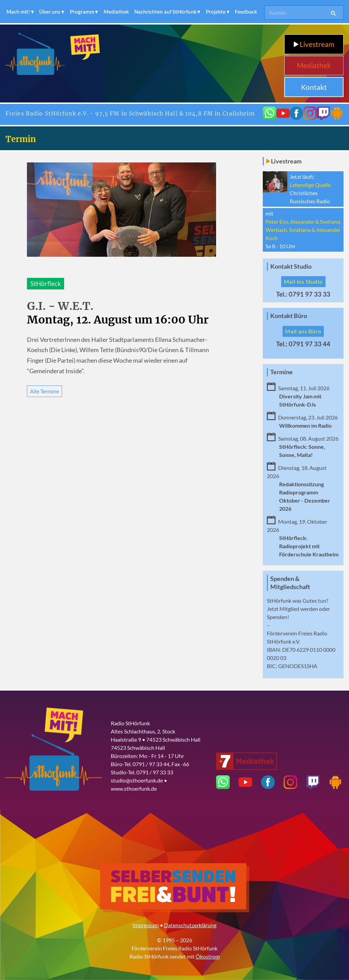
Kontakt (314, 87)
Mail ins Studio (303, 281)
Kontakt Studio (291, 266)
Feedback (246, 12)
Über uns (50, 12)
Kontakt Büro (289, 316)
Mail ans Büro (303, 331)
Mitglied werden (299, 609)
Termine (282, 372)
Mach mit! (18, 12)
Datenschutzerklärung (190, 925)
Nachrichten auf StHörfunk (165, 12)
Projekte (216, 12)
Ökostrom (208, 956)
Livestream (314, 44)
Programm (82, 12)
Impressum (146, 925)
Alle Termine (44, 391)
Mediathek (116, 12)
